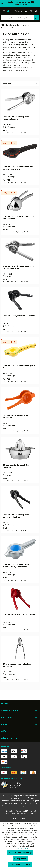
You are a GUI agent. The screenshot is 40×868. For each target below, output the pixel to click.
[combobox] (17, 18)
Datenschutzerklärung (23, 848)
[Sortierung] (20, 83)
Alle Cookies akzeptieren (20, 865)
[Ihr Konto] (36, 11)
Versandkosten (31, 806)
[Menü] (4, 11)
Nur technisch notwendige (20, 853)
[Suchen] (36, 18)
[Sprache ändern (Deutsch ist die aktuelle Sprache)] (10, 11)
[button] (20, 704)
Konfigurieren (20, 859)
